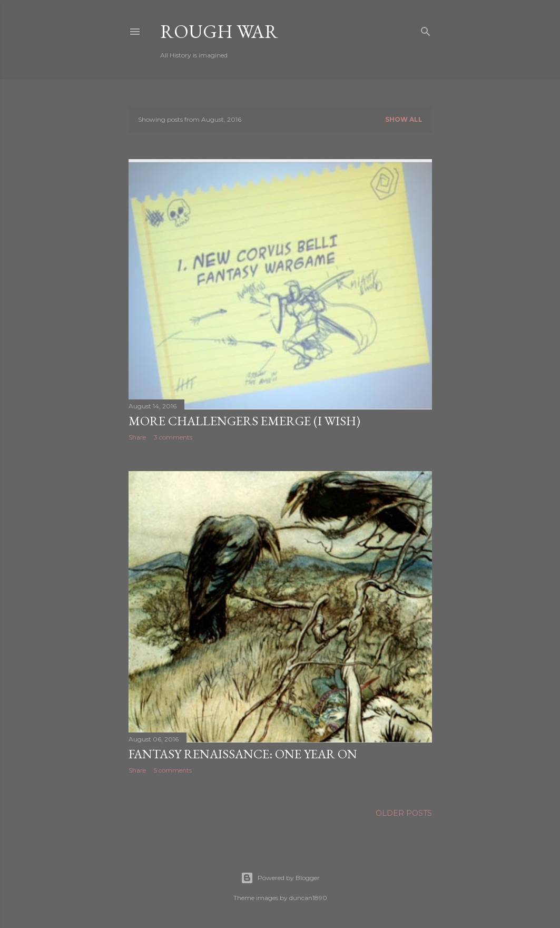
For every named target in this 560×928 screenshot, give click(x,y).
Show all (404, 119)
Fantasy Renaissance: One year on (243, 754)
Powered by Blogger (280, 878)
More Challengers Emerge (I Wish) (244, 421)
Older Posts (404, 813)
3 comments (173, 437)
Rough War (219, 31)
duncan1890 (308, 898)
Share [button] (137, 437)
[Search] (426, 29)
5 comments (173, 770)
